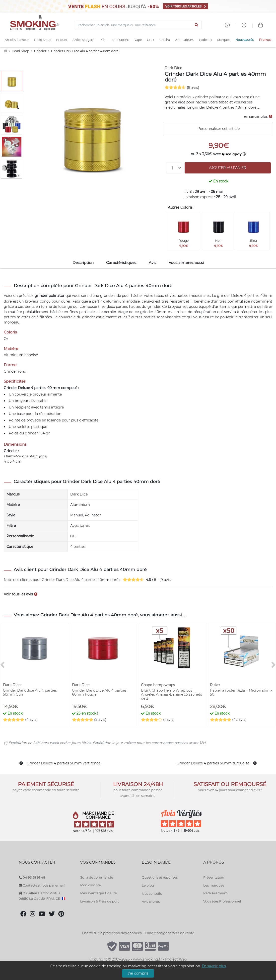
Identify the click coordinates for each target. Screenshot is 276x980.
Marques (224, 40)
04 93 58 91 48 (32, 877)
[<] (2, 665)
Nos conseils (152, 894)
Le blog (148, 885)
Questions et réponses (160, 877)
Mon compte (91, 885)
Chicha (165, 40)
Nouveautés (244, 40)
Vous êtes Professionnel (222, 901)
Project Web (176, 959)
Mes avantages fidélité (99, 893)
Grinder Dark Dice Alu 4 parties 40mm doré (85, 51)
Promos (265, 40)
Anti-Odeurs (184, 40)
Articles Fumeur (17, 40)
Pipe (103, 40)
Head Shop (42, 40)
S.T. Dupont (120, 40)
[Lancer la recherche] (197, 25)
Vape (138, 40)
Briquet (62, 40)
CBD (150, 40)
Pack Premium (215, 893)
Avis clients (151, 901)
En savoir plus (214, 966)
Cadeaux (206, 40)
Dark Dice (173, 68)
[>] (274, 665)
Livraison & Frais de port (100, 901)
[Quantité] (174, 168)
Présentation (214, 877)
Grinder (41, 51)
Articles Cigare (83, 40)
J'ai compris (138, 973)
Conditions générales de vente (170, 933)
